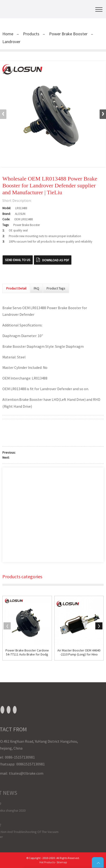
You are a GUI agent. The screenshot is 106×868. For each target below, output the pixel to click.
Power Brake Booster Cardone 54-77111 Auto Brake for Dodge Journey (27, 652)
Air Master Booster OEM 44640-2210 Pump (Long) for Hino (79, 652)
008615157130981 (15, 764)
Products (31, 34)
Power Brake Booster (68, 34)
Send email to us (18, 260)
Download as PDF (56, 260)
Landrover (11, 42)
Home (8, 34)
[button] (103, 114)
